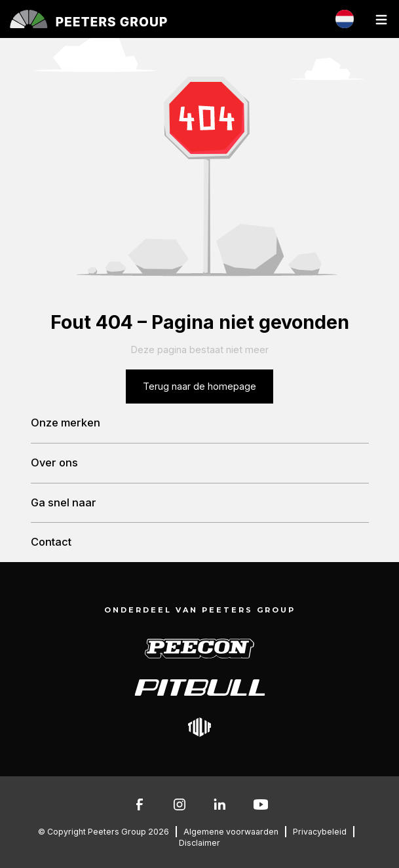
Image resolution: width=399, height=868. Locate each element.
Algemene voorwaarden (231, 832)
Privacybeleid (320, 832)
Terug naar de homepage (199, 386)
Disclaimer (199, 843)
